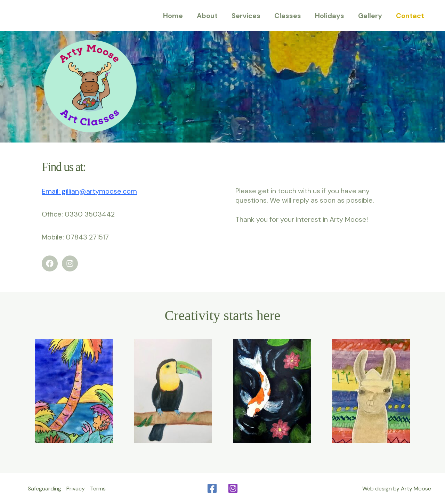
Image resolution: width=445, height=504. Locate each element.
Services (246, 16)
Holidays (330, 16)
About (207, 16)
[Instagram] (233, 488)
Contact (410, 16)
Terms (98, 489)
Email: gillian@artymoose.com (89, 191)
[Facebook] (212, 488)
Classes (288, 16)
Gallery (370, 16)
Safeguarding (44, 489)
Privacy (76, 489)
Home (173, 16)
